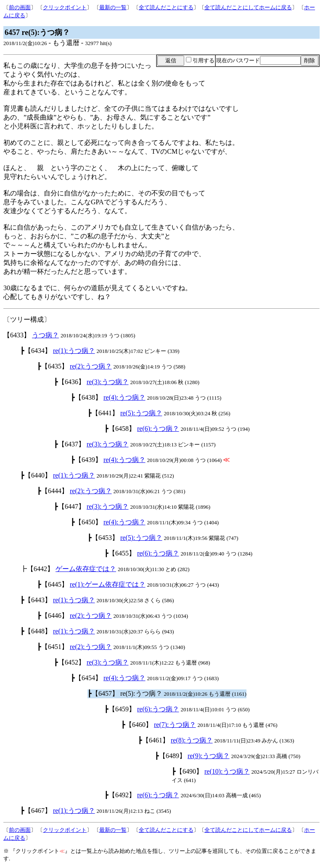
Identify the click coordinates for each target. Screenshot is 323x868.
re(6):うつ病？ (158, 429)
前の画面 (20, 7)
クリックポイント (65, 7)
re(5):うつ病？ (141, 413)
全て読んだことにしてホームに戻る (248, 7)
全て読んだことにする (166, 7)
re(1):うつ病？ (74, 351)
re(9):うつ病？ (209, 756)
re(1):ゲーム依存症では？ (108, 584)
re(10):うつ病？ (227, 771)
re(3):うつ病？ (108, 382)
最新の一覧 (113, 7)
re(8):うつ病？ (192, 740)
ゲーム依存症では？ (86, 569)
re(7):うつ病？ (175, 725)
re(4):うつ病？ (124, 397)
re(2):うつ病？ (91, 366)
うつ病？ (45, 335)
